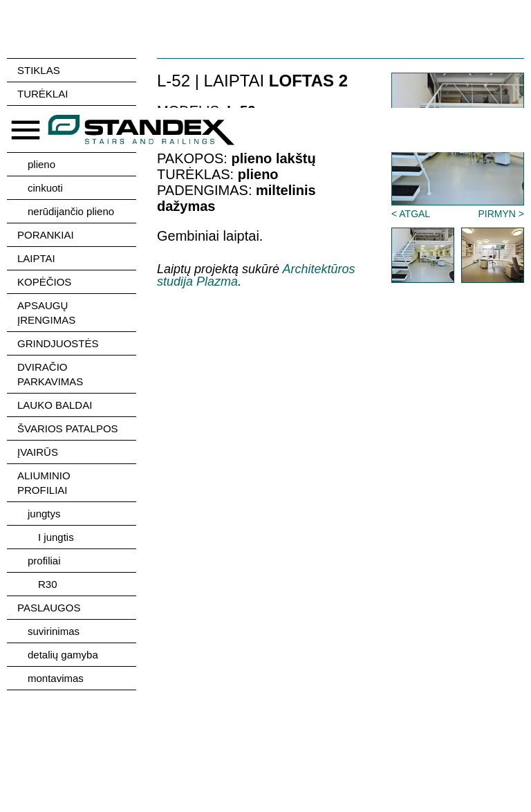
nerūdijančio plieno (71, 211)
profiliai (44, 561)
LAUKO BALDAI (55, 405)
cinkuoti (45, 188)
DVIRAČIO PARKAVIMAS (50, 374)
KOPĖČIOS (44, 282)
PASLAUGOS (49, 608)
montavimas (56, 678)
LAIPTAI (36, 258)
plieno (41, 164)
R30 (48, 584)
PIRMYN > (501, 214)
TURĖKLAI (43, 94)
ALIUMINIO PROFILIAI (44, 483)
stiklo (39, 117)
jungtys (44, 514)
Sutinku (474, 741)
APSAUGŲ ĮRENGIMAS (46, 313)
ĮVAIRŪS (38, 452)
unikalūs (47, 141)
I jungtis (56, 537)
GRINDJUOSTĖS (58, 343)
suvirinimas (54, 631)
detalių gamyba (63, 655)
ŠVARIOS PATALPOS (68, 428)
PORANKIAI (46, 235)
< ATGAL (411, 214)
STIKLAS (39, 70)
